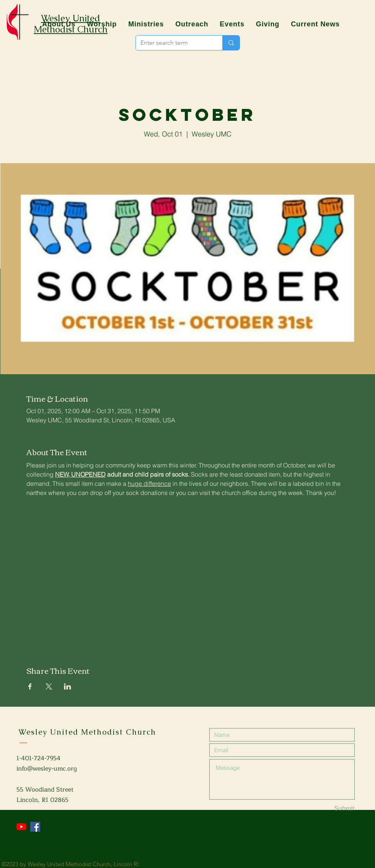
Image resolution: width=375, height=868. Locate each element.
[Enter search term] (173, 43)
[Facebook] (35, 827)
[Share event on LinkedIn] (68, 686)
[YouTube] (21, 827)
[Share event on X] (49, 686)
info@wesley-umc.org (47, 769)
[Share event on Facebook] (30, 686)
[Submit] (328, 809)
